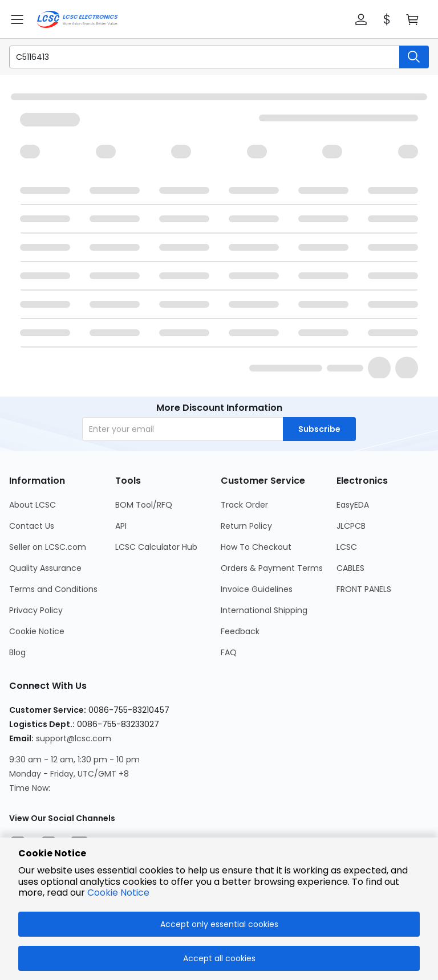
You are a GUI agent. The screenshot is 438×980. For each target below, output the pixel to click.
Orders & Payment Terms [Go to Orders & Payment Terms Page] (272, 568)
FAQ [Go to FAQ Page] (229, 652)
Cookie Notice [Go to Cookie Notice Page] (37, 631)
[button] (361, 19)
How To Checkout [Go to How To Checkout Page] (256, 547)
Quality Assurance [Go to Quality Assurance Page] (45, 568)
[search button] (414, 57)
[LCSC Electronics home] (77, 19)
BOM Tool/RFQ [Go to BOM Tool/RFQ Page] (144, 505)
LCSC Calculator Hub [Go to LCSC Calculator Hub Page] (156, 547)
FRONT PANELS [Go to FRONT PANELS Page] (364, 589)
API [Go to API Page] (121, 526)
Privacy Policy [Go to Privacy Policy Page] (36, 610)
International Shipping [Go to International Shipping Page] (264, 610)
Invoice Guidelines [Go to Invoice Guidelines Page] (257, 589)
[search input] (198, 57)
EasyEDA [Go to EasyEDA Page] (353, 505)
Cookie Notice (118, 893)
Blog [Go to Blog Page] (17, 652)
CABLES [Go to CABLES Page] (350, 568)
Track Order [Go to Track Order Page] (244, 505)
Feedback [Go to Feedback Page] (240, 631)
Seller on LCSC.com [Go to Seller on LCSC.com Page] (48, 547)
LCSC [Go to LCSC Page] (347, 547)
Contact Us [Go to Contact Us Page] (32, 526)
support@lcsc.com (74, 738)
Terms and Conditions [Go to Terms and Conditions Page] (53, 589)
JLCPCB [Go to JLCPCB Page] (351, 526)
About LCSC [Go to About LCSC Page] (33, 505)
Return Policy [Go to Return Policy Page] (246, 526)
